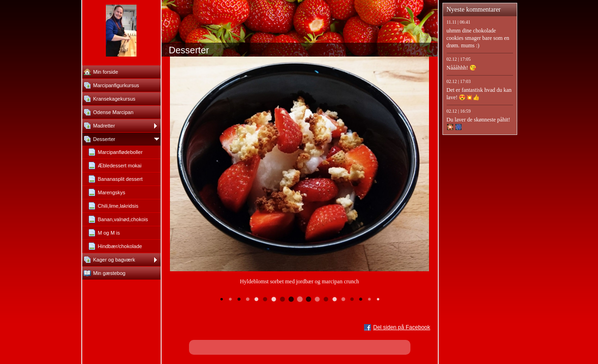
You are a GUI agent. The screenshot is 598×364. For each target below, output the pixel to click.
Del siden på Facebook (402, 327)
